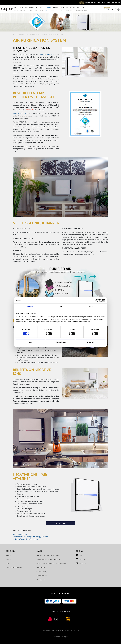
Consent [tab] (30, 306)
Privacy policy (41, 568)
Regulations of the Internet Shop (48, 556)
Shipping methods (60, 612)
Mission (9, 560)
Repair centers (42, 576)
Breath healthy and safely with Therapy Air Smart (31, 537)
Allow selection (60, 342)
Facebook (82, 556)
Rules (39, 551)
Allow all (90, 342)
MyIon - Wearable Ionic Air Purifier (25, 539)
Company (10, 551)
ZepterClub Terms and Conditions (48, 560)
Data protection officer (14, 568)
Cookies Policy (42, 572)
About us (9, 556)
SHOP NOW (60, 524)
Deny (31, 342)
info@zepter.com (59, 631)
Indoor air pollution (20, 535)
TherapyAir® (20, 35)
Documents (41, 580)
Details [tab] (60, 306)
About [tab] (91, 306)
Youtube (82, 560)
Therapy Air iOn (47, 55)
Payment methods (61, 594)
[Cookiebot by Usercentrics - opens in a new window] (96, 300)
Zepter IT (67, 637)
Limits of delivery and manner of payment (51, 564)
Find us (80, 551)
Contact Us (10, 564)
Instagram (82, 564)
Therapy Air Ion (31, 35)
